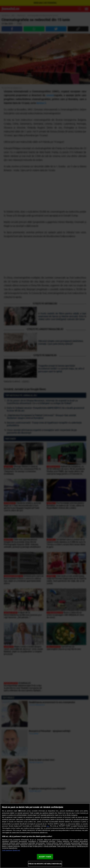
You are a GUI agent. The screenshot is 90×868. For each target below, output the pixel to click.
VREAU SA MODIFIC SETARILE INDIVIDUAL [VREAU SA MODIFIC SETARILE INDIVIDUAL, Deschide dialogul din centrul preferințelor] (45, 864)
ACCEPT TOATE (45, 857)
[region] (45, 836)
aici (48, 826)
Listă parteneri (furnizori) (11, 850)
